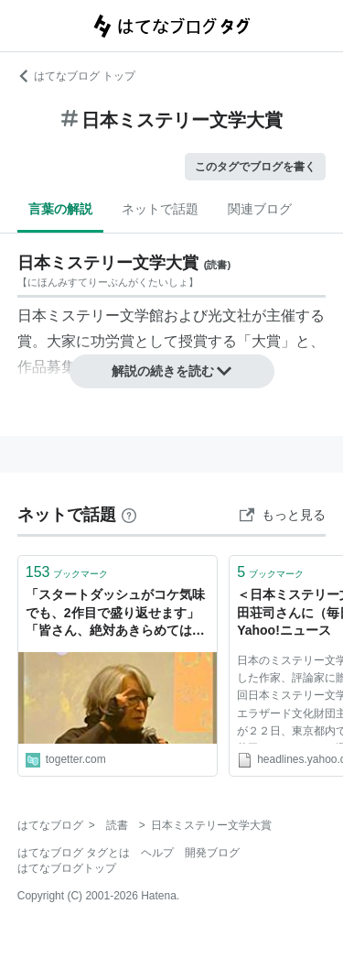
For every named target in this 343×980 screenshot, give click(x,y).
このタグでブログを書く (255, 167)
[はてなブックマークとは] (129, 515)
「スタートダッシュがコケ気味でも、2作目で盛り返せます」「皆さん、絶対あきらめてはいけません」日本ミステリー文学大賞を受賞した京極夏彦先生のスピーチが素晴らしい (115, 614)
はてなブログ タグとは (74, 853)
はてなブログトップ (67, 868)
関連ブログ (260, 209)
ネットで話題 (160, 209)
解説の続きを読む (172, 371)
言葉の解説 (60, 209)
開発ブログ (212, 853)
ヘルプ (157, 853)
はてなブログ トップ (76, 76)
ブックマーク (67, 572)
